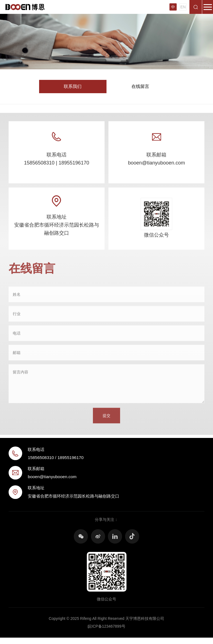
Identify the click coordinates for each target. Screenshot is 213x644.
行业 (17, 316)
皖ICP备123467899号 (106, 626)
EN (183, 7)
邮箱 (17, 355)
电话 (17, 336)
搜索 (196, 7)
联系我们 (73, 86)
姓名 (17, 297)
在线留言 (140, 86)
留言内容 (21, 375)
